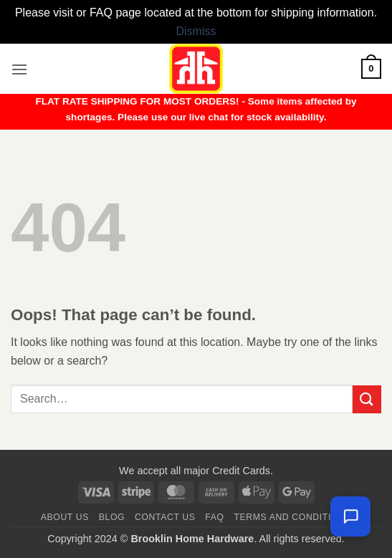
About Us (65, 517)
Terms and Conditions (292, 517)
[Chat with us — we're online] (350, 516)
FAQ (214, 517)
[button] (19, 69)
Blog (112, 517)
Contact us (165, 517)
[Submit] (367, 399)
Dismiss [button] (196, 31)
